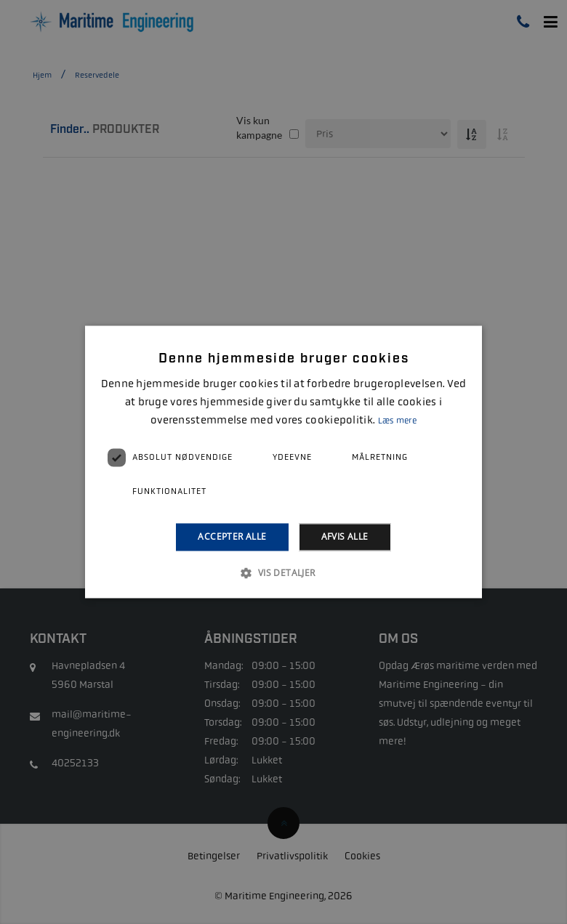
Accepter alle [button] (232, 536)
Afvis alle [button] (345, 536)
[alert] (283, 462)
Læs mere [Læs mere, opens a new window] (397, 421)
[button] (283, 573)
